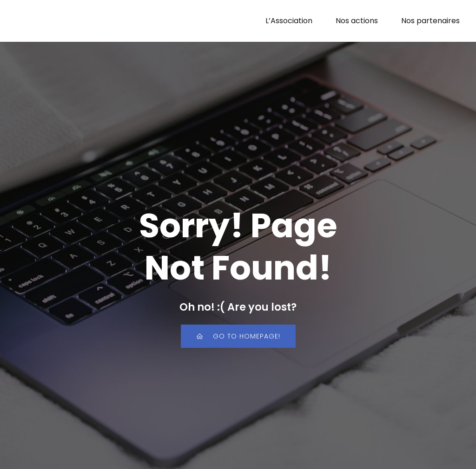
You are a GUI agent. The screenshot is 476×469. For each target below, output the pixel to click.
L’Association (289, 21)
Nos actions (357, 21)
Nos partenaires (430, 21)
